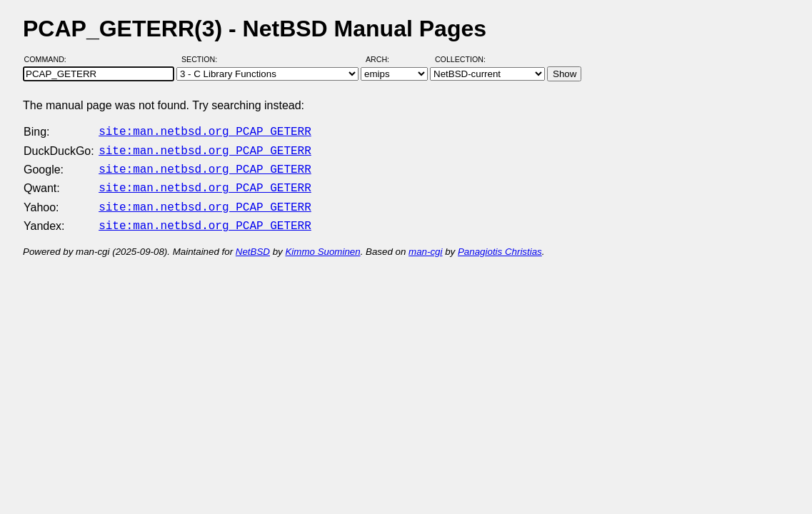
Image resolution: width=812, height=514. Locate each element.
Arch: (384, 59)
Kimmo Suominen (322, 243)
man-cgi (425, 243)
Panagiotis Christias (500, 243)
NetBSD (253, 243)
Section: (202, 59)
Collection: (460, 59)
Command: (50, 59)
